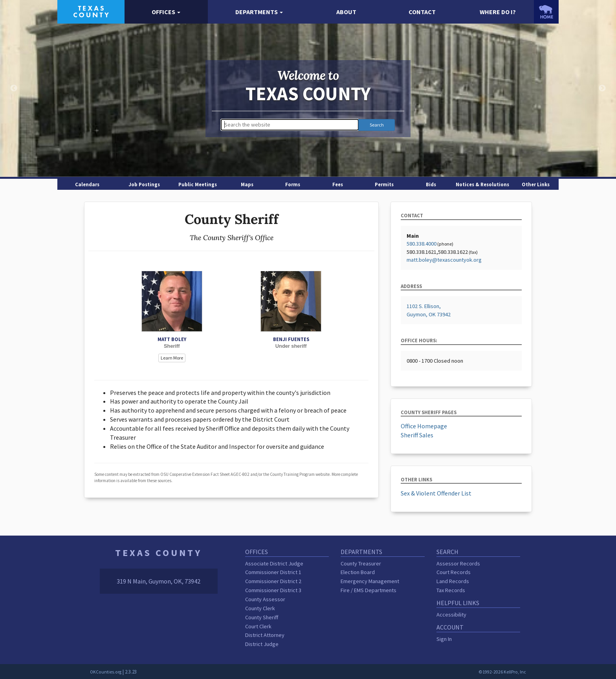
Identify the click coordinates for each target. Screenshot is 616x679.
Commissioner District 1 (273, 572)
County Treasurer (361, 563)
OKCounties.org (106, 672)
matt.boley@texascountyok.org (444, 260)
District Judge (262, 644)
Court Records (454, 572)
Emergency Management (370, 581)
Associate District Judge (274, 563)
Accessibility (451, 615)
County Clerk (260, 608)
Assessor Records (458, 563)
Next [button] (602, 88)
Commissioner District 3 (273, 590)
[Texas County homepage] (91, 11)
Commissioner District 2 (273, 581)
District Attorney (265, 635)
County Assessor (265, 599)
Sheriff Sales (417, 435)
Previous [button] (14, 88)
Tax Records (451, 590)
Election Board (358, 572)
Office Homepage (424, 426)
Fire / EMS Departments (368, 590)
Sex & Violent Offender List (436, 493)
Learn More (172, 358)
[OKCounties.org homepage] (546, 12)
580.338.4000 (422, 244)
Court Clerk (258, 626)
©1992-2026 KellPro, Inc (502, 672)
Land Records (453, 581)
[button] (166, 12)
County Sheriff (262, 617)
